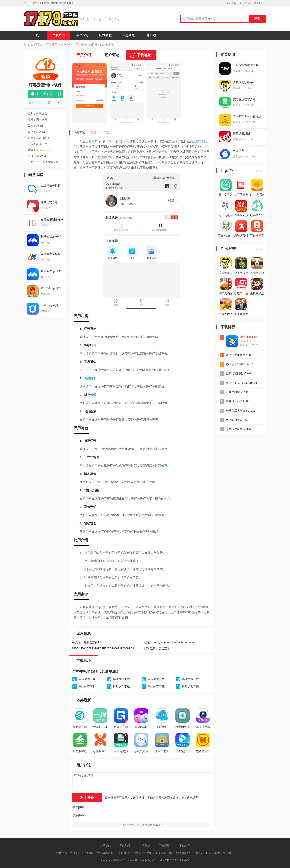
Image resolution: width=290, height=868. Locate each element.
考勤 (87, 378)
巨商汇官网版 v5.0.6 (238, 374)
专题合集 (128, 35)
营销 (92, 141)
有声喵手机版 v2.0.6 (238, 429)
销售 (129, 586)
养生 (107, 132)
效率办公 (66, 45)
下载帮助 (165, 846)
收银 (93, 395)
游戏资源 (82, 35)
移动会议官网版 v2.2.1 (240, 364)
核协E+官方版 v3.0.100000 (242, 383)
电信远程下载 (87, 679)
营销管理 (199, 141)
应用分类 (245, 3)
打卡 (93, 378)
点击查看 (164, 649)
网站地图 (125, 846)
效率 (164, 466)
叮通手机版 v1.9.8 (237, 392)
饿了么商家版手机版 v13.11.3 (244, 355)
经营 (94, 132)
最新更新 (231, 3)
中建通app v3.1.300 (238, 401)
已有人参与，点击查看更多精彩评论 (141, 825)
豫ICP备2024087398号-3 (174, 860)
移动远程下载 (121, 679)
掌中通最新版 (249, 337)
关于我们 (105, 846)
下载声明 (185, 846)
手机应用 (59, 35)
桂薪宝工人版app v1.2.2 (240, 411)
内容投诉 (145, 846)
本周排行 (259, 3)
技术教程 (105, 35)
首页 (36, 35)
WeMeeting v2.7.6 (236, 420)
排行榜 (152, 35)
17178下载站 (36, 45)
